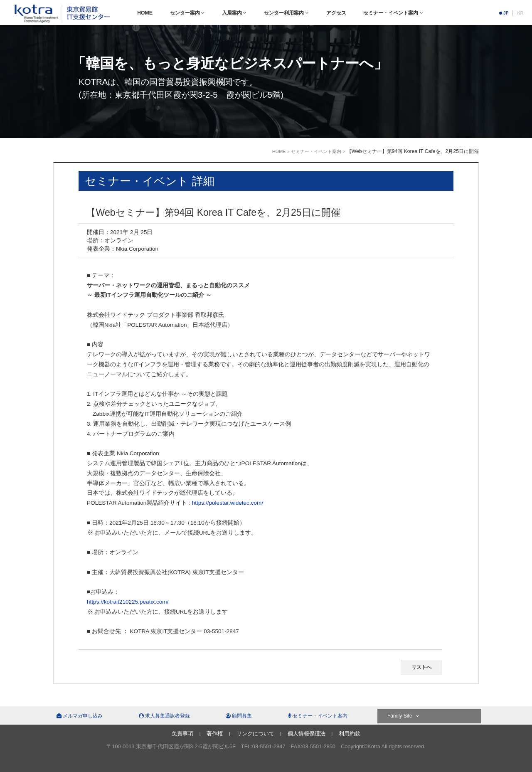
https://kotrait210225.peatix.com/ (128, 602)
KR (520, 13)
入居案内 (234, 13)
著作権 (215, 734)
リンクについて (255, 734)
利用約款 (350, 734)
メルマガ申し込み (80, 716)
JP (506, 13)
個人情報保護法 (307, 734)
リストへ (421, 667)
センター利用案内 (286, 13)
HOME (145, 13)
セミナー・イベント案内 (393, 13)
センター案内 (187, 13)
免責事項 (182, 734)
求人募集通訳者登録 (164, 716)
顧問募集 (239, 716)
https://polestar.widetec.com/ (228, 503)
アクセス (336, 13)
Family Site (403, 716)
